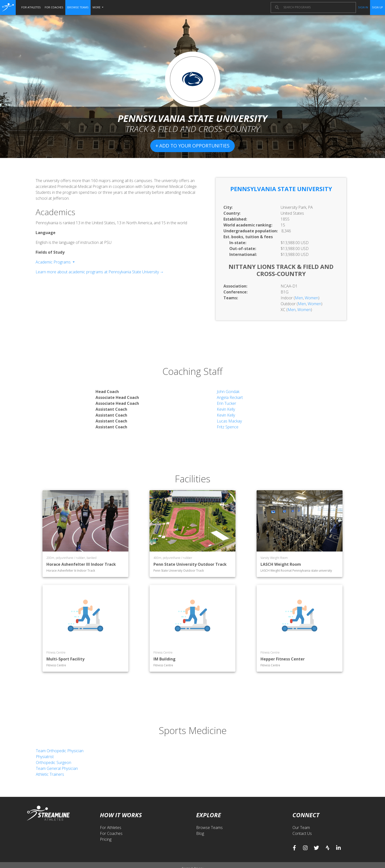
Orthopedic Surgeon (54, 763)
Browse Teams (209, 828)
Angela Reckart (230, 397)
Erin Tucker (227, 403)
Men (299, 298)
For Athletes (111, 828)
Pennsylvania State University (281, 189)
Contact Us (302, 833)
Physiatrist (45, 757)
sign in (363, 7)
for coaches (54, 7)
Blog (200, 833)
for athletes (31, 7)
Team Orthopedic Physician (60, 751)
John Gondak (228, 392)
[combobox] (317, 7)
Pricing (106, 839)
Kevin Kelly (226, 409)
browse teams (78, 7)
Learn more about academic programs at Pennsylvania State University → (100, 272)
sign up (378, 7)
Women (311, 298)
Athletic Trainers (50, 774)
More (97, 7)
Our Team (301, 828)
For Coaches (111, 833)
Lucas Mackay (229, 421)
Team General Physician (57, 768)
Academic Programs (54, 262)
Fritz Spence (228, 427)
